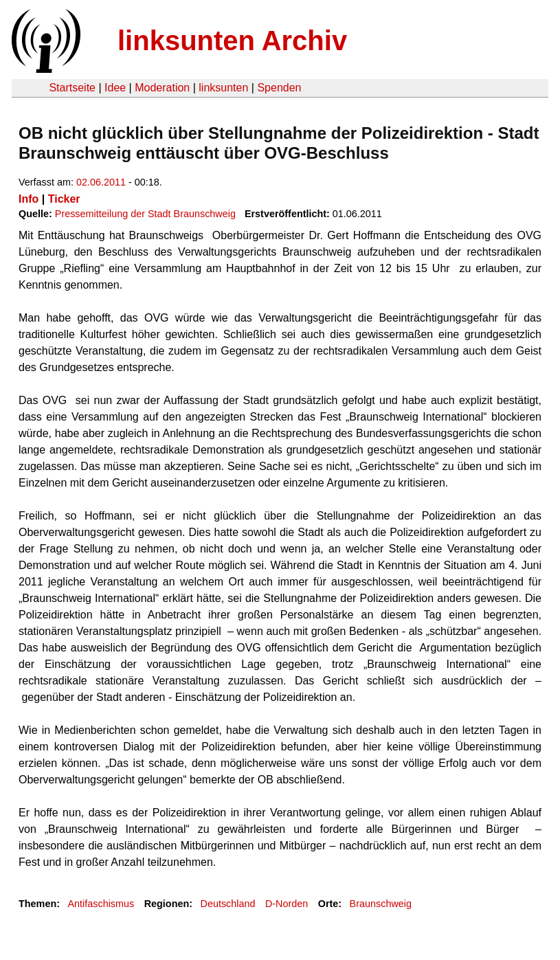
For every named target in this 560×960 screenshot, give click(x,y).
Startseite (72, 88)
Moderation (162, 88)
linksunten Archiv (232, 41)
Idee (115, 88)
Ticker (64, 199)
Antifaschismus (101, 904)
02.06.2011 (101, 182)
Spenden (279, 88)
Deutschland (228, 904)
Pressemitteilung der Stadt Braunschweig (145, 214)
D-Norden (287, 904)
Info (29, 199)
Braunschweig (381, 904)
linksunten (223, 88)
